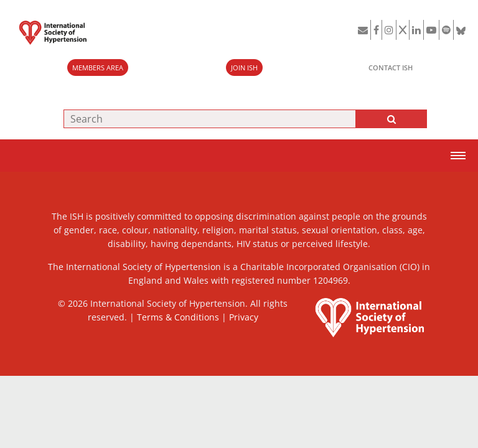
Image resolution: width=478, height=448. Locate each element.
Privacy (244, 317)
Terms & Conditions (178, 317)
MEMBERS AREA (98, 68)
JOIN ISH (244, 68)
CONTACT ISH (391, 68)
